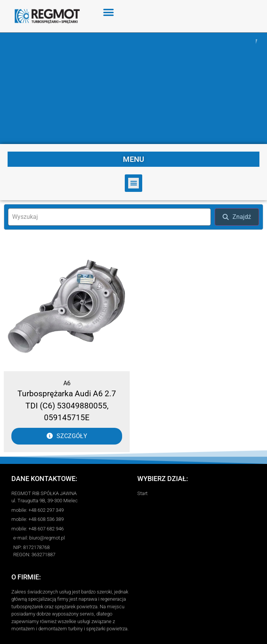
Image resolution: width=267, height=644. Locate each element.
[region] (133, 88)
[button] (109, 12)
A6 (67, 383)
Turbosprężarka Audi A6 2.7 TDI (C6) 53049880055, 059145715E (67, 406)
